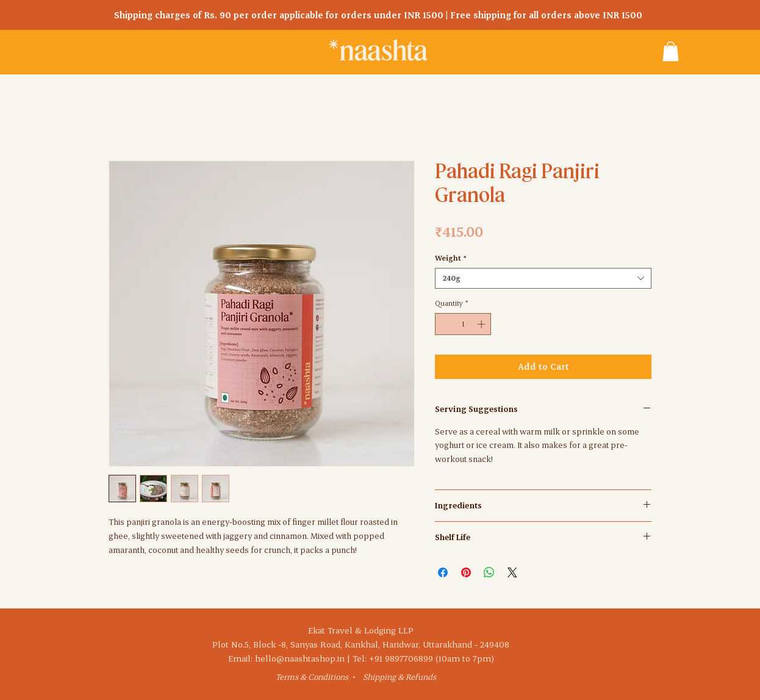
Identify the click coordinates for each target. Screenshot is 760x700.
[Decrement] (444, 324)
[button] (671, 51)
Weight (450, 258)
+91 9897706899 (401, 658)
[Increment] (482, 324)
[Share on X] (512, 572)
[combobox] (543, 278)
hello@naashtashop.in (300, 658)
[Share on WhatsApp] (489, 572)
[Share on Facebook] (443, 572)
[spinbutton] (463, 324)
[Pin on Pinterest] (466, 572)
